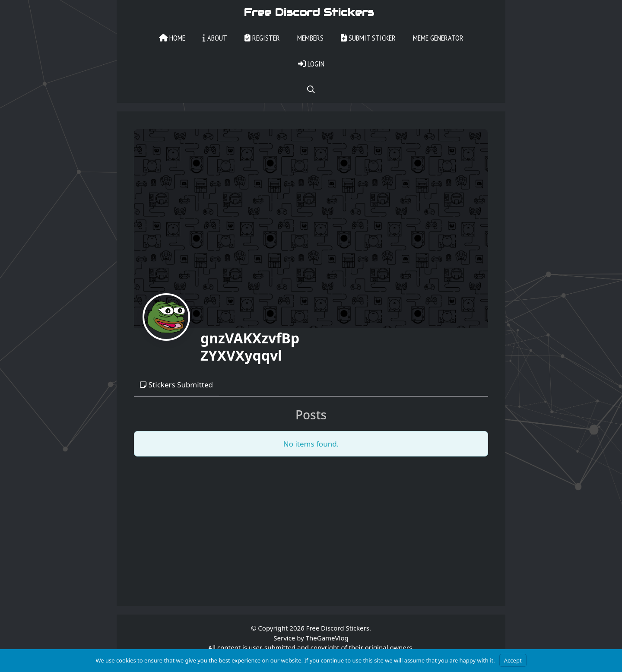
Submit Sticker (368, 39)
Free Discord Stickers (309, 13)
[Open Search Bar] (311, 91)
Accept (513, 660)
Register (262, 39)
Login (311, 65)
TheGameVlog (327, 639)
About (215, 39)
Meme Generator (438, 39)
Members (310, 39)
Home (172, 39)
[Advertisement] (311, 525)
